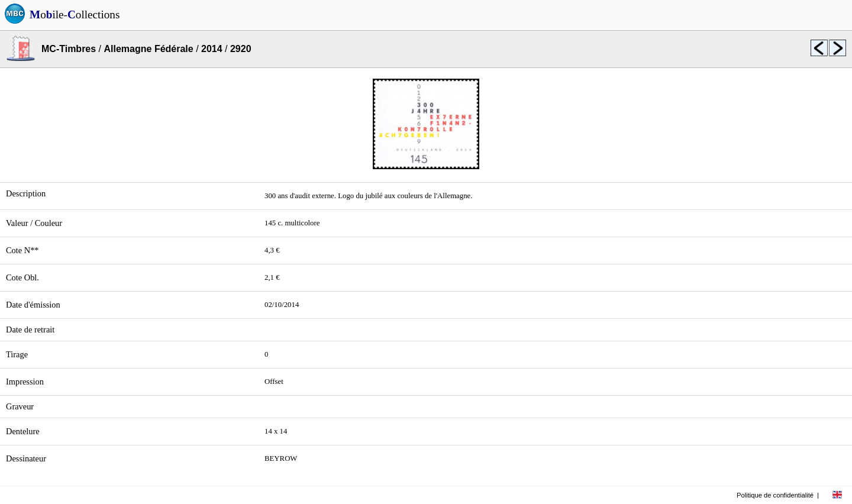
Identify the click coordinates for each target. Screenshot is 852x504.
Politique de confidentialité (775, 495)
